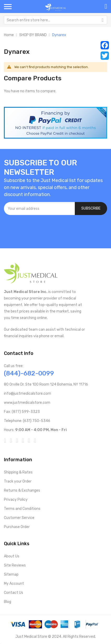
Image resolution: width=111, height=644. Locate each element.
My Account (14, 584)
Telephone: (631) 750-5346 (27, 421)
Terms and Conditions (22, 509)
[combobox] (55, 20)
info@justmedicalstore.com (27, 393)
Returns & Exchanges (22, 490)
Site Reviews (15, 565)
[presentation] (44, 229)
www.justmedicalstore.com (27, 403)
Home (9, 35)
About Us (12, 556)
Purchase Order (17, 527)
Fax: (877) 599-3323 (22, 412)
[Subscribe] (91, 209)
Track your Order (18, 481)
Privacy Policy (16, 500)
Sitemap (11, 574)
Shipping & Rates (18, 472)
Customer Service (19, 518)
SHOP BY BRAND (33, 35)
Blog (8, 602)
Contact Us (14, 593)
